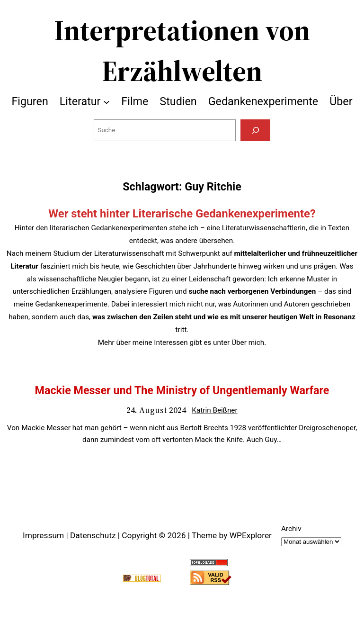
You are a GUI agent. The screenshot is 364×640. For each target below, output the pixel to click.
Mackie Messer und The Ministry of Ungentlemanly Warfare (182, 390)
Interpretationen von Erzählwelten (182, 50)
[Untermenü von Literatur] (107, 101)
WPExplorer (251, 535)
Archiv (291, 529)
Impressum (43, 535)
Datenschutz (93, 535)
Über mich (248, 343)
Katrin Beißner (214, 410)
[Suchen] (256, 130)
